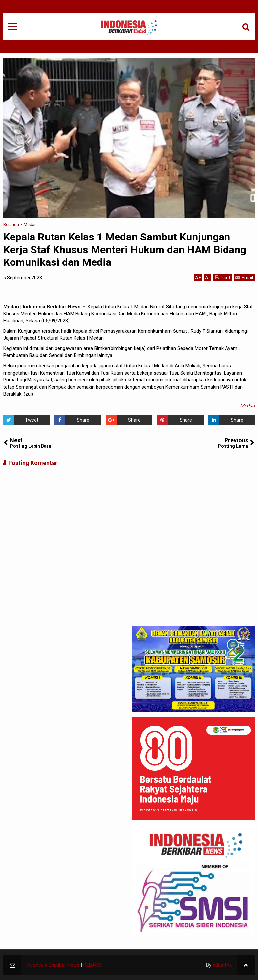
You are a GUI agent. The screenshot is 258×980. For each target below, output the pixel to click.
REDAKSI (93, 965)
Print (223, 277)
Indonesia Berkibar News (53, 965)
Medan (247, 406)
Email (244, 277)
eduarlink (222, 965)
